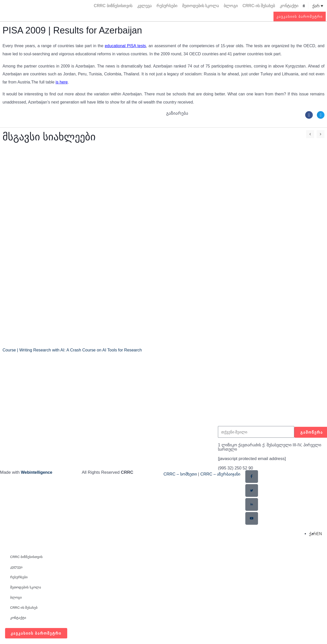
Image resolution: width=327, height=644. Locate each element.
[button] (304, 6)
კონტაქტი (289, 6)
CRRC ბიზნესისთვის (113, 6)
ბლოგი (231, 6)
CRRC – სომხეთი (181, 474)
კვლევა (144, 6)
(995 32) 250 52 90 (236, 468)
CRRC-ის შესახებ (259, 6)
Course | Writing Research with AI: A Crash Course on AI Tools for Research (75, 350)
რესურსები (167, 6)
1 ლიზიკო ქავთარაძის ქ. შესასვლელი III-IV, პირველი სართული (264, 447)
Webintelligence (37, 472)
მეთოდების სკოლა (201, 6)
